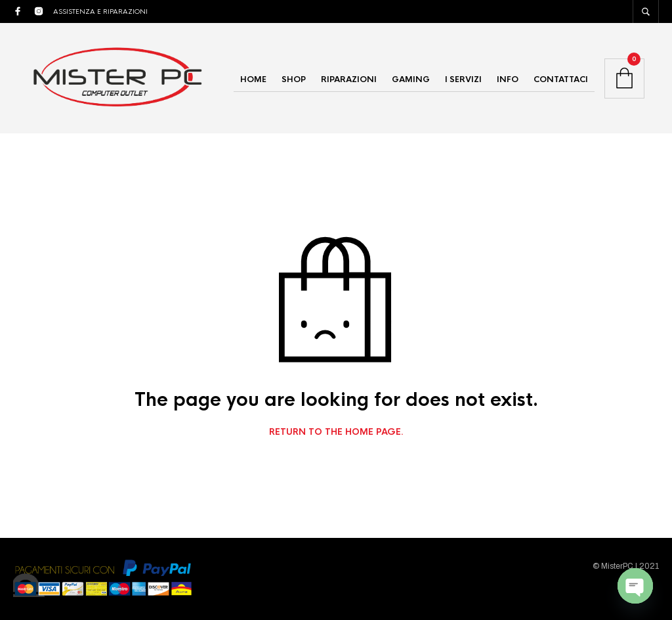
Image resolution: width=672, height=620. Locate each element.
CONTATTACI (561, 79)
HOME (253, 79)
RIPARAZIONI (349, 79)
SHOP (294, 79)
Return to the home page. (336, 432)
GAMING (411, 79)
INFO (508, 79)
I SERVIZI (463, 79)
